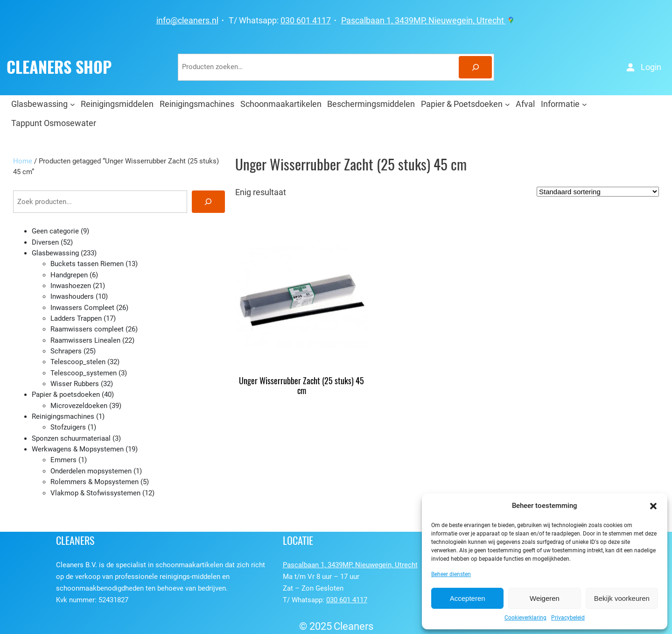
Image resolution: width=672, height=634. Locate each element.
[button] (653, 506)
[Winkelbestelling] (598, 192)
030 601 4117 (306, 21)
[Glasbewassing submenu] (73, 104)
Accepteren (468, 598)
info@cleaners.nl (187, 21)
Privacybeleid (568, 618)
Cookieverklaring (525, 618)
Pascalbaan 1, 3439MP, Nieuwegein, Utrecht (429, 21)
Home (23, 161)
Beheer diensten (451, 574)
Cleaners (353, 626)
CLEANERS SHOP (59, 67)
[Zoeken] (475, 67)
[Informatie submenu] (584, 104)
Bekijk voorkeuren (622, 598)
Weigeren (545, 598)
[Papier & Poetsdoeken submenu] (507, 104)
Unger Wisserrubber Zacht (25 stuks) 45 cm (301, 386)
